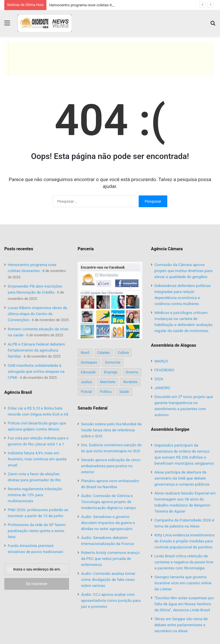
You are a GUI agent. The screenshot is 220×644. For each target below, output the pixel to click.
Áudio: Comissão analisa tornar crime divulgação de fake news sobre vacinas (108, 579)
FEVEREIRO (164, 370)
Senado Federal (93, 408)
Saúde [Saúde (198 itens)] (124, 392)
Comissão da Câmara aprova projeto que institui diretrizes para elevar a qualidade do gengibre (183, 271)
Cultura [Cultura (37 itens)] (123, 353)
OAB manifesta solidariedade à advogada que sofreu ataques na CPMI (36, 371)
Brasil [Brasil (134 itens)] (85, 353)
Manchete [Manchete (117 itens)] (108, 382)
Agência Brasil (18, 392)
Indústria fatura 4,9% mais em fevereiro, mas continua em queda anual (37, 459)
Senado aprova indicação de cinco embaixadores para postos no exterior (111, 466)
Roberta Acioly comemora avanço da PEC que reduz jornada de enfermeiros (110, 558)
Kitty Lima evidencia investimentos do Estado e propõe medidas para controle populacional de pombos (184, 541)
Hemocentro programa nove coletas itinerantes (88, 5)
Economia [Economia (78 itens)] (113, 362)
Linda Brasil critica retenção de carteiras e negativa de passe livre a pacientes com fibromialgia (184, 562)
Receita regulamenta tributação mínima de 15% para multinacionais (35, 495)
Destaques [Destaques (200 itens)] (89, 362)
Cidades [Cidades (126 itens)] (104, 353)
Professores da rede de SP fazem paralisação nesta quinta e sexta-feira (37, 531)
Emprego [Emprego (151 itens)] (111, 372)
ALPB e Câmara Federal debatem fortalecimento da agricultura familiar (36, 350)
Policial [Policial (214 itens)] (86, 392)
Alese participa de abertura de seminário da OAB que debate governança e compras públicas (182, 478)
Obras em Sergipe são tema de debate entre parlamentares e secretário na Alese (181, 625)
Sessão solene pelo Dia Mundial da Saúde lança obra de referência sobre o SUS (111, 430)
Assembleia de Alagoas (174, 345)
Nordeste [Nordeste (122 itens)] (130, 382)
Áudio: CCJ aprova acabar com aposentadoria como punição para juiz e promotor (111, 600)
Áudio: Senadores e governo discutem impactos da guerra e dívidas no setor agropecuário (108, 523)
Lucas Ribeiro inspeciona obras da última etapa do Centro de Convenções (37, 314)
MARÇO (161, 361)
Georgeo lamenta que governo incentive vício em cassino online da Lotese (183, 583)
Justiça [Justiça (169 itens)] (86, 382)
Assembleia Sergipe (170, 429)
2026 (159, 379)
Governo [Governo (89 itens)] (132, 372)
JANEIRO (162, 388)
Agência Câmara (167, 249)
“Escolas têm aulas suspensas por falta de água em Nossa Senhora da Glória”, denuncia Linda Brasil (184, 604)
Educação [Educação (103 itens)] (88, 372)
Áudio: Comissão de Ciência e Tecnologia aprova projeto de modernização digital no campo (108, 502)
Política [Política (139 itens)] (106, 392)
